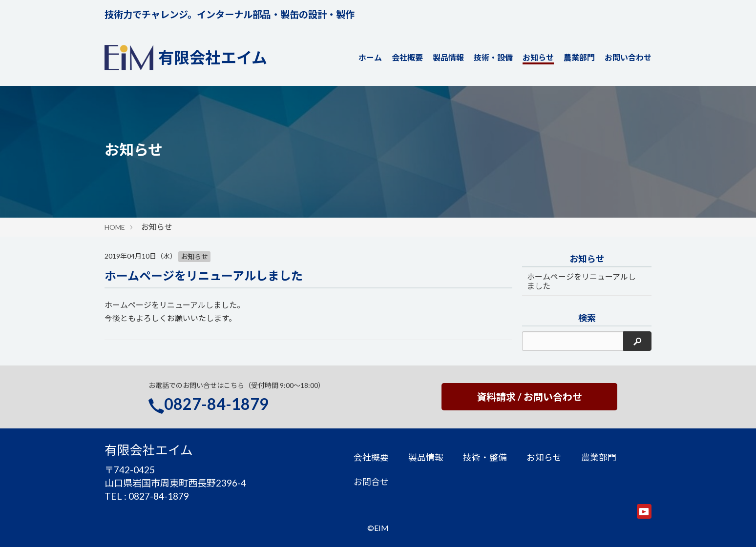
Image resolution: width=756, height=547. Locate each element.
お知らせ (538, 57)
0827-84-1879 (216, 404)
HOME (115, 227)
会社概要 (407, 57)
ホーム (370, 57)
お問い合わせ (628, 57)
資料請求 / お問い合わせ (529, 397)
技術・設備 (493, 57)
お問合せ (371, 482)
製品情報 (448, 57)
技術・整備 (485, 457)
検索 (587, 318)
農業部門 (579, 57)
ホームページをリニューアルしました (204, 275)
